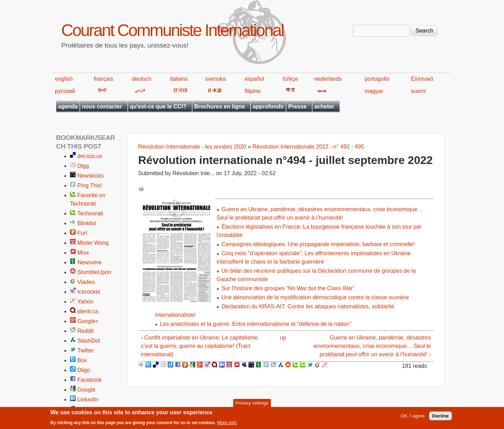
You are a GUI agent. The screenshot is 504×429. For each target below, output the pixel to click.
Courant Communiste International (172, 30)
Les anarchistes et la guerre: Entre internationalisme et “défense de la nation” (256, 324)
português (377, 79)
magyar (374, 91)
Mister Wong (93, 243)
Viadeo (86, 282)
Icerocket (89, 292)
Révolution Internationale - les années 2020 (192, 147)
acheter (324, 106)
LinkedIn (88, 399)
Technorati (90, 213)
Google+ (88, 321)
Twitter (86, 351)
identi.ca (88, 311)
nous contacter (102, 106)
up (283, 338)
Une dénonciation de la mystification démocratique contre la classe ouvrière (315, 297)
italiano (179, 79)
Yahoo (85, 302)
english (64, 79)
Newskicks (91, 176)
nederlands (328, 79)
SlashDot (89, 341)
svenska (215, 79)
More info (227, 425)
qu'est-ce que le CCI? (158, 106)
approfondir (268, 106)
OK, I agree (413, 418)
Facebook (90, 380)
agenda (68, 106)
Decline (440, 418)
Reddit (85, 331)
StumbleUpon (94, 272)
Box (82, 360)
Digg (83, 166)
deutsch (142, 79)
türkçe (290, 79)
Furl (82, 233)
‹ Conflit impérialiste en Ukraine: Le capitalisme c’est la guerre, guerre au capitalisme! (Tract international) (199, 346)
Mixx (83, 253)
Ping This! (90, 185)
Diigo (84, 370)
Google (86, 390)
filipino (253, 91)
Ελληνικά (422, 79)
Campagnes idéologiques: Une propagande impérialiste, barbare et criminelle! (318, 244)
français (104, 79)
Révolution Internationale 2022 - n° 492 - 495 (308, 147)
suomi (418, 91)
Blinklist (87, 223)
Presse (297, 106)
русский (65, 91)
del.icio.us (90, 156)
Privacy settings (252, 405)
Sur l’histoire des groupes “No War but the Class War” (288, 288)
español (254, 79)
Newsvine (89, 262)
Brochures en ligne (220, 106)
